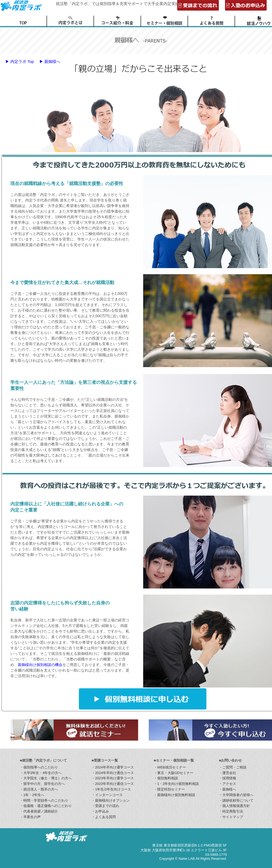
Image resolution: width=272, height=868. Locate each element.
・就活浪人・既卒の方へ (39, 789)
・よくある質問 (104, 817)
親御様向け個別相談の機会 (40, 665)
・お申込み (100, 811)
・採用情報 (228, 778)
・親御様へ (228, 789)
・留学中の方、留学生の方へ (42, 784)
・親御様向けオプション (111, 800)
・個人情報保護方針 (234, 806)
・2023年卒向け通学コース (113, 778)
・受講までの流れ (105, 806)
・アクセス (228, 784)
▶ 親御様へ (50, 61)
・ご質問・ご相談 (233, 767)
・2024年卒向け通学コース (113, 767)
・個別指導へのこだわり (39, 767)
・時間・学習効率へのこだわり (44, 800)
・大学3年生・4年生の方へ (41, 773)
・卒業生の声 (30, 817)
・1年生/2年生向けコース (111, 789)
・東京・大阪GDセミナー (174, 773)
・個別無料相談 (166, 778)
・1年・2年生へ (32, 795)
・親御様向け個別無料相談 (175, 795)
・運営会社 (228, 773)
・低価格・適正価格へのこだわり (46, 806)
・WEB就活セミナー (170, 767)
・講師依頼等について (236, 800)
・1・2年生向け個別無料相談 (176, 784)
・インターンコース (107, 795)
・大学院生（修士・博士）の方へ (46, 778)
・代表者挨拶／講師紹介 (39, 811)
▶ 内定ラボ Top (20, 61)
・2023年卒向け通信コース (113, 784)
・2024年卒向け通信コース (113, 773)
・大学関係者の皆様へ (236, 795)
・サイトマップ (231, 817)
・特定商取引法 (231, 811)
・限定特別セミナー (169, 789)
